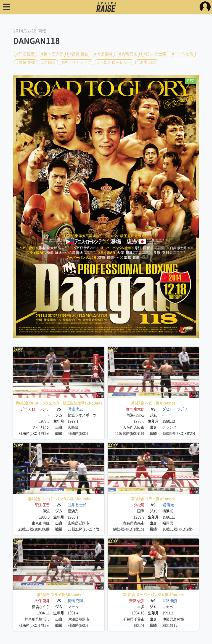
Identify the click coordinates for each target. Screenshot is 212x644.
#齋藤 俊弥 (26, 62)
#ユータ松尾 (183, 54)
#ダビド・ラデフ (76, 62)
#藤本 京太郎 (52, 54)
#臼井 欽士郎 (155, 54)
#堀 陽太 (48, 62)
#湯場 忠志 (147, 62)
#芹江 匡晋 (26, 54)
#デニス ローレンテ (114, 62)
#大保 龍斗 (103, 54)
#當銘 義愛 (79, 54)
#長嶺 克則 (128, 54)
